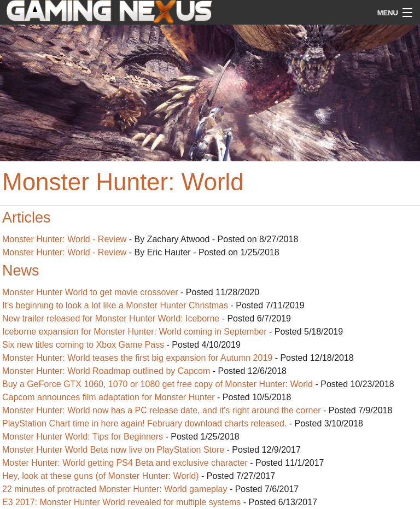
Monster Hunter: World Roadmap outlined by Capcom (106, 371)
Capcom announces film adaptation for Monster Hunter (110, 397)
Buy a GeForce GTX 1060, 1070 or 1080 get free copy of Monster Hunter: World (157, 384)
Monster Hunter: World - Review (64, 239)
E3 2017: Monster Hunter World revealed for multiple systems (121, 502)
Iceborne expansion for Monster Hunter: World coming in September (135, 332)
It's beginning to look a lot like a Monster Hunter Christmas (115, 305)
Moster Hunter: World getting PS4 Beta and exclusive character (125, 463)
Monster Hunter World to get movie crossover (90, 292)
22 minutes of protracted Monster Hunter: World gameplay (115, 489)
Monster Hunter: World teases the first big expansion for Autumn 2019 (137, 358)
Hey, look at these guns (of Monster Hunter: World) (101, 476)
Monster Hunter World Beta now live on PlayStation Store (113, 450)
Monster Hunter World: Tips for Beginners (83, 437)
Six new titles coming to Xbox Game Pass (83, 345)
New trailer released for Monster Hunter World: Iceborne (111, 318)
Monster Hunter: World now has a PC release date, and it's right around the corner (162, 410)
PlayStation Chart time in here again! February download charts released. (144, 423)
